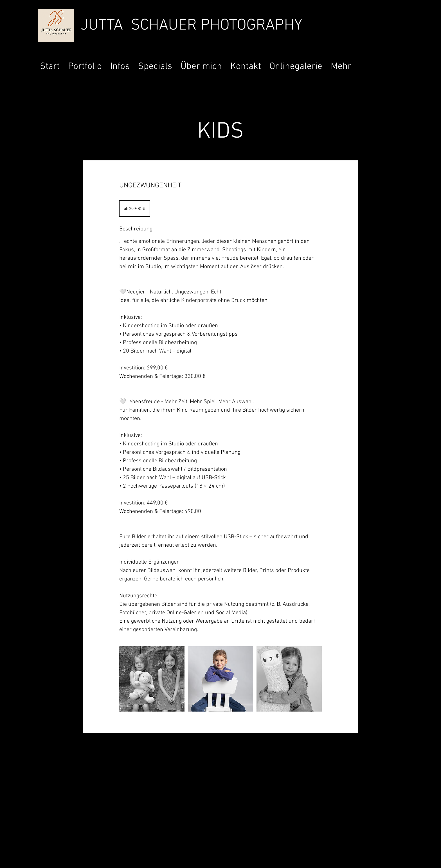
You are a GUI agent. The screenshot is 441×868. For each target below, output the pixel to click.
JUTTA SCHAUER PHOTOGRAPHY (192, 26)
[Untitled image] (152, 679)
